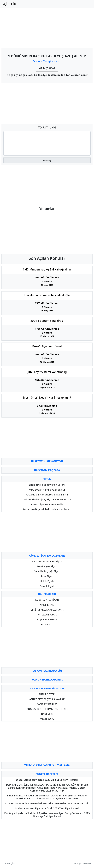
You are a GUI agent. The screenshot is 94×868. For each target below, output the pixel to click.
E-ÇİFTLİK (9, 4)
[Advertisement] (47, 27)
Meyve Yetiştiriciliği (47, 61)
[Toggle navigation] (89, 4)
